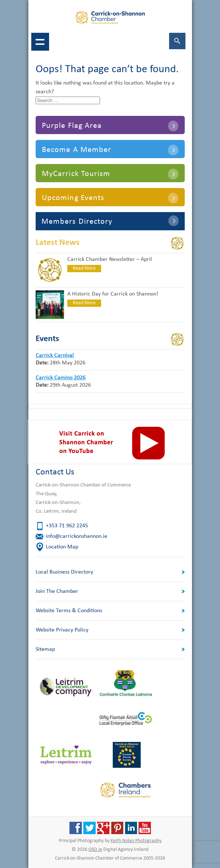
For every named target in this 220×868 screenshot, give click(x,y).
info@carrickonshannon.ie (77, 536)
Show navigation (40, 42)
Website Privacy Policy (62, 630)
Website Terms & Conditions (69, 611)
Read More (84, 268)
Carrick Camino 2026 (61, 378)
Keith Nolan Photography (136, 841)
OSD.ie (95, 850)
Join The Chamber (57, 591)
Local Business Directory (64, 572)
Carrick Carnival (55, 356)
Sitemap (45, 649)
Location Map (62, 547)
